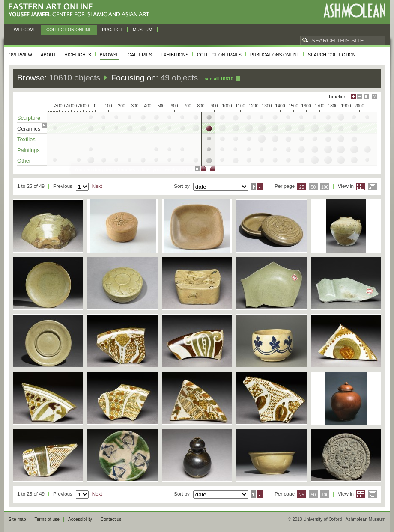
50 (313, 187)
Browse (110, 55)
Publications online (275, 55)
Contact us (111, 519)
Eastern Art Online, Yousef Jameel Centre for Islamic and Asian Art (81, 10)
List (372, 187)
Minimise (360, 97)
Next (97, 186)
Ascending (253, 187)
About (48, 55)
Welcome (25, 30)
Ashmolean (354, 10)
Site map (17, 519)
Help (374, 97)
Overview (20, 55)
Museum (143, 30)
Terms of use (47, 519)
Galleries (140, 55)
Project (112, 30)
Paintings (28, 150)
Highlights (78, 55)
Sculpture (29, 118)
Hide (366, 97)
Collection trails (219, 55)
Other (24, 161)
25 (302, 187)
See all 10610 (219, 79)
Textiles (26, 139)
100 (325, 187)
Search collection (332, 55)
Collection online (69, 30)
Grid (361, 187)
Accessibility (80, 519)
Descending (260, 187)
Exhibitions (175, 55)
